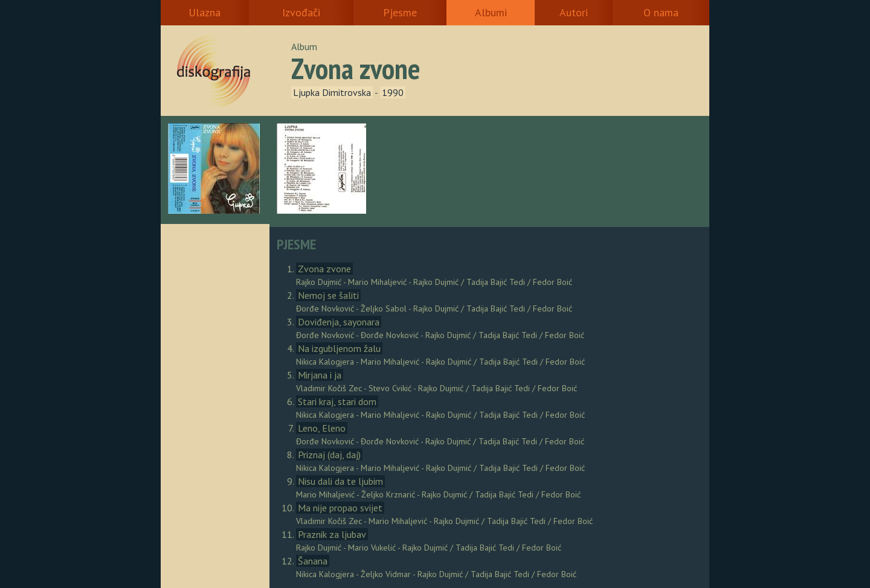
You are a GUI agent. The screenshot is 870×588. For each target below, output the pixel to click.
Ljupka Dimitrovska (332, 92)
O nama (661, 12)
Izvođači (301, 12)
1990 (393, 92)
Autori (574, 12)
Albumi (491, 12)
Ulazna (205, 12)
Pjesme (400, 12)
